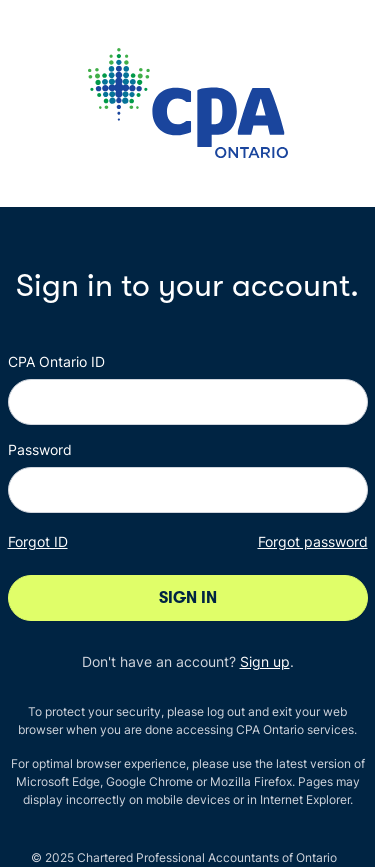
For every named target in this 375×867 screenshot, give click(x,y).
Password (40, 449)
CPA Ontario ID (56, 361)
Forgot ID (38, 541)
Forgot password (313, 541)
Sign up (265, 661)
